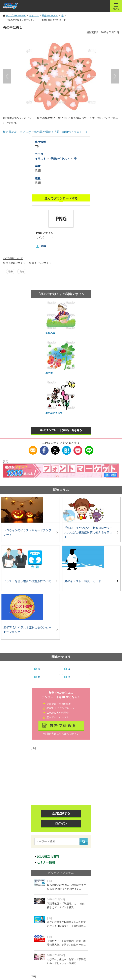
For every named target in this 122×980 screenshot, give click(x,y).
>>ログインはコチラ (40, 263)
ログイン (61, 823)
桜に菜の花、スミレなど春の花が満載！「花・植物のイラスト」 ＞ (46, 132)
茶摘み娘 (50, 333)
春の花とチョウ (54, 413)
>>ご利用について (13, 258)
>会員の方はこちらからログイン (61, 734)
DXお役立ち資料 (48, 856)
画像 (44, 246)
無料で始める (63, 725)
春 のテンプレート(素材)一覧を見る (61, 430)
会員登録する (61, 813)
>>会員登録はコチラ (14, 263)
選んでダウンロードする (61, 198)
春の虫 (49, 373)
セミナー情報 (46, 862)
